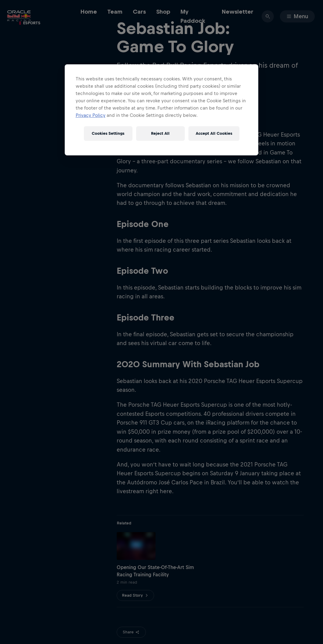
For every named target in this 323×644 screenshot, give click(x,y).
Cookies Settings (108, 133)
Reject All (160, 133)
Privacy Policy (91, 115)
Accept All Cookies (214, 133)
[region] (162, 110)
